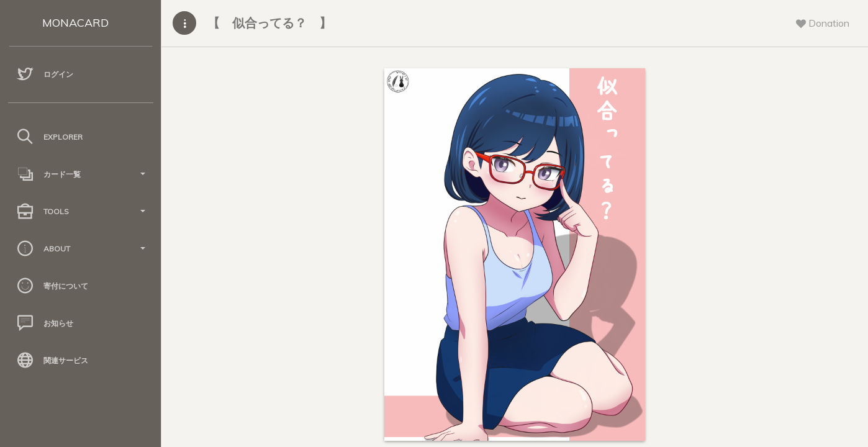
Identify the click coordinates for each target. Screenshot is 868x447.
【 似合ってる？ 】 (269, 23)
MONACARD (75, 23)
